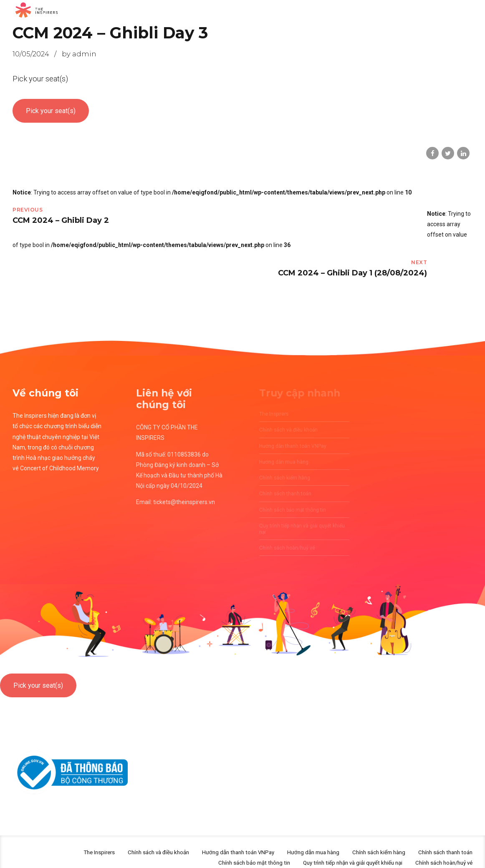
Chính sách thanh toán (443, 840)
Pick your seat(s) (51, 111)
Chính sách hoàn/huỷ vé (441, 851)
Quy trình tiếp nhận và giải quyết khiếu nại (343, 851)
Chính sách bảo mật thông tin (238, 851)
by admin (79, 54)
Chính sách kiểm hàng (372, 840)
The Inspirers (74, 840)
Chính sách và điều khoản (137, 840)
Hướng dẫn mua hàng (302, 840)
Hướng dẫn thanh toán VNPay (222, 840)
